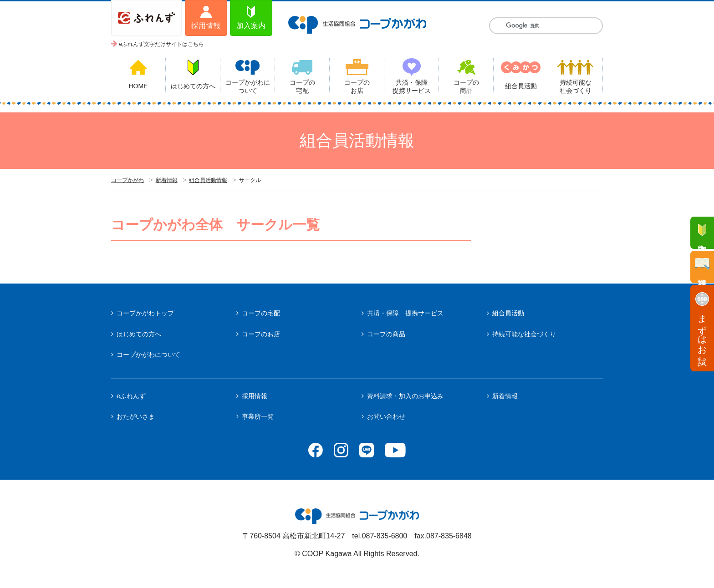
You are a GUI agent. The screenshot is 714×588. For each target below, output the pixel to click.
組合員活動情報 (208, 180)
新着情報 (167, 180)
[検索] (546, 25)
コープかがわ (127, 180)
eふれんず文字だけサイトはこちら (162, 44)
